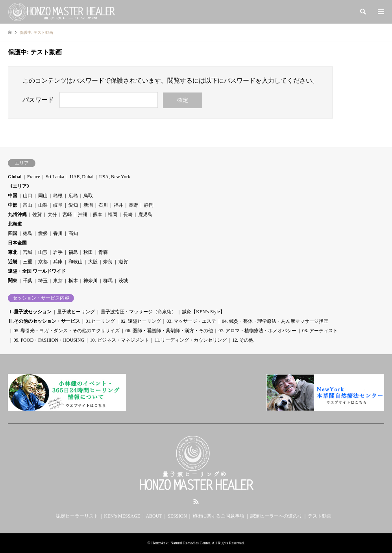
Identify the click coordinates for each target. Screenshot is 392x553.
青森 (103, 252)
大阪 (93, 262)
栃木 (73, 281)
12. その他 (243, 340)
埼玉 (43, 281)
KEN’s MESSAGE (122, 516)
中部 (13, 205)
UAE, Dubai (82, 177)
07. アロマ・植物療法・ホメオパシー (257, 331)
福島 (73, 252)
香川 (58, 233)
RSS (196, 501)
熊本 (98, 215)
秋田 (88, 252)
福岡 (113, 215)
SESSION (177, 516)
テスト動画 (320, 516)
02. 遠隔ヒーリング (141, 321)
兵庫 (58, 262)
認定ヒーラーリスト (77, 516)
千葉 (28, 281)
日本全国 (17, 243)
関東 (13, 281)
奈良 (108, 262)
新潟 (88, 205)
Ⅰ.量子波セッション (30, 312)
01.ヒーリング (100, 321)
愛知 (73, 205)
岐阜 (58, 205)
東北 (13, 252)
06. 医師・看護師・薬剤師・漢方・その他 (169, 331)
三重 (28, 262)
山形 (43, 252)
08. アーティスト (320, 331)
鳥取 (88, 196)
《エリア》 (20, 186)
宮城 (28, 252)
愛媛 (43, 233)
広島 (73, 196)
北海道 (15, 224)
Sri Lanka (55, 177)
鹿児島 (145, 215)
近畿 (13, 262)
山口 (28, 196)
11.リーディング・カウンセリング (191, 340)
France (34, 177)
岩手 (58, 252)
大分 (52, 215)
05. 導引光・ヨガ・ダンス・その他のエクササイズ (67, 331)
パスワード (38, 100)
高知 (73, 233)
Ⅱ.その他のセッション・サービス (44, 321)
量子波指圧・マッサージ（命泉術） (139, 312)
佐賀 (37, 215)
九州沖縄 (17, 215)
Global (15, 177)
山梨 (43, 205)
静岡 (149, 205)
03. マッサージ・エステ (191, 321)
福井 (118, 205)
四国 (13, 233)
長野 (133, 205)
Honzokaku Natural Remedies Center (180, 543)
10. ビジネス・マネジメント (120, 340)
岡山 (43, 196)
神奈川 (91, 281)
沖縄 (83, 215)
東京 (58, 281)
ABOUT (154, 516)
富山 (28, 205)
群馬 (108, 281)
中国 (13, 196)
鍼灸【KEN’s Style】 (203, 312)
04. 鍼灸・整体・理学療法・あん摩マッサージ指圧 (275, 321)
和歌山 (76, 262)
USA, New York (115, 177)
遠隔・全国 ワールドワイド (37, 271)
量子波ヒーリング (76, 312)
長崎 (128, 215)
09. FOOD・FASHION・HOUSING (49, 340)
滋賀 (123, 262)
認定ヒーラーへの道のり (276, 516)
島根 (58, 196)
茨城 (123, 281)
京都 (43, 262)
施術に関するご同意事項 (218, 516)
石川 (103, 205)
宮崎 (67, 215)
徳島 (28, 233)
